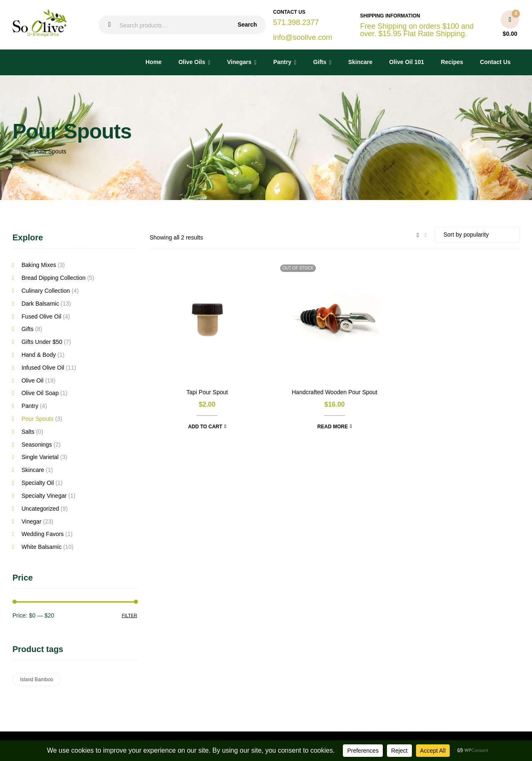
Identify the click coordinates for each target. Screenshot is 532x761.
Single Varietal (40, 457)
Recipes (452, 62)
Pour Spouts (38, 419)
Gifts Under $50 (42, 342)
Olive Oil (33, 380)
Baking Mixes (39, 265)
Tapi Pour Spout (207, 392)
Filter (129, 615)
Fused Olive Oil (42, 316)
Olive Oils (192, 62)
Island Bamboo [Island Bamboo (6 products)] (37, 679)
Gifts (320, 62)
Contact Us (495, 62)
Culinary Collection (46, 291)
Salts (28, 432)
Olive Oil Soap (40, 393)
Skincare (360, 62)
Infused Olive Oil (43, 368)
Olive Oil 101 (406, 62)
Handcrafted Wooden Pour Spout (335, 392)
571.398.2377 (296, 22)
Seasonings (37, 445)
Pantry (282, 62)
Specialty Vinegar (44, 496)
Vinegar (32, 521)
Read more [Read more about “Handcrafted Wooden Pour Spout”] (333, 427)
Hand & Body (39, 355)
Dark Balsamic (40, 304)
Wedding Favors (43, 534)
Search (248, 25)
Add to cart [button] (205, 427)
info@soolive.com (303, 37)
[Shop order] (477, 235)
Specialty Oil (38, 483)
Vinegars (239, 62)
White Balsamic (42, 547)
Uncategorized (40, 509)
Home (154, 62)
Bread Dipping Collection (54, 278)
